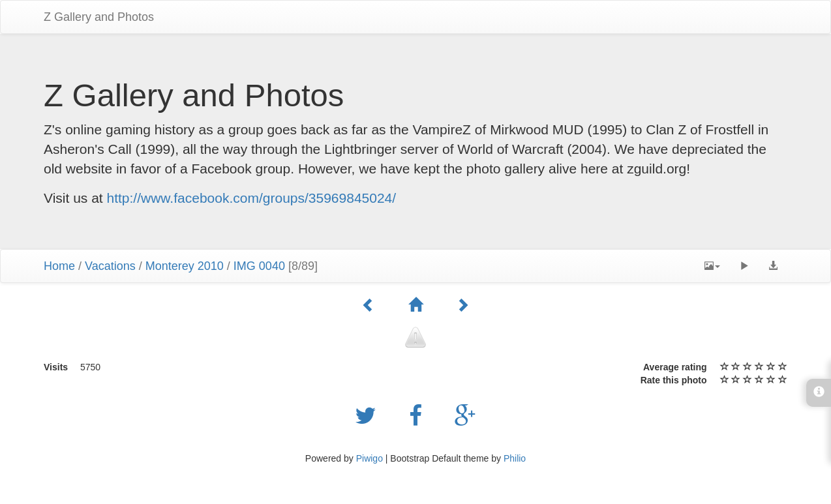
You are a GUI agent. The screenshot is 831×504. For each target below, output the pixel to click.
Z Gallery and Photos (99, 17)
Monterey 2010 (185, 266)
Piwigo (370, 458)
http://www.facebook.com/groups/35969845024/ (252, 198)
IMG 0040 (259, 266)
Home (59, 266)
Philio (515, 458)
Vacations (110, 266)
